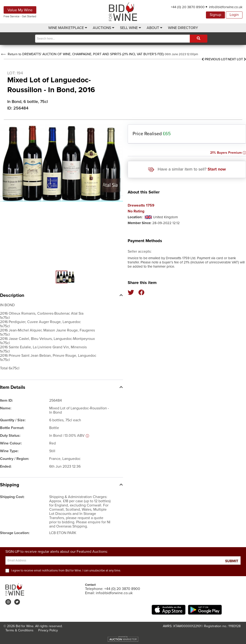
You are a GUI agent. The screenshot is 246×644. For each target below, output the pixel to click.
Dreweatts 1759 (141, 206)
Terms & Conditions (19, 630)
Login (234, 15)
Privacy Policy (48, 630)
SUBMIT (232, 561)
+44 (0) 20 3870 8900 (188, 7)
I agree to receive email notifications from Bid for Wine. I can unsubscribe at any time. (66, 571)
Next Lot (237, 59)
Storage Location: (15, 533)
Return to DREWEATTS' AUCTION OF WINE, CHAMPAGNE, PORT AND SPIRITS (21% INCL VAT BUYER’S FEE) (82, 54)
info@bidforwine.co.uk (226, 7)
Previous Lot (214, 59)
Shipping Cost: (12, 497)
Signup (215, 15)
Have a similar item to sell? (187, 169)
